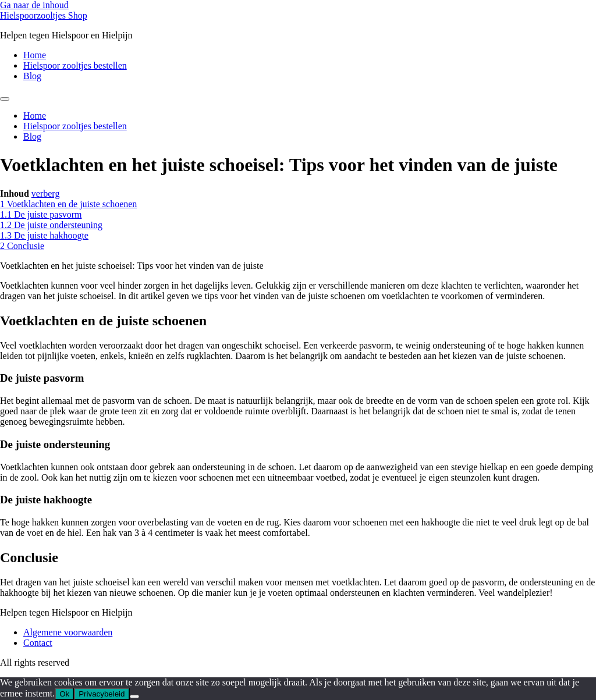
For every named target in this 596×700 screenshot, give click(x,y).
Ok (64, 694)
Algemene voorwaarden (68, 632)
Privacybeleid (102, 694)
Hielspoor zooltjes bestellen (75, 65)
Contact (38, 643)
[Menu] (5, 99)
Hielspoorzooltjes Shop (44, 15)
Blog (32, 76)
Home (35, 55)
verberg (46, 193)
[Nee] (134, 697)
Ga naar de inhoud (34, 5)
